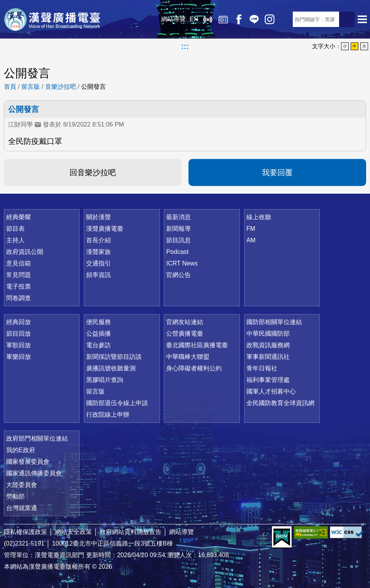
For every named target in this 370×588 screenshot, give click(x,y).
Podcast (177, 252)
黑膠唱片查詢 (105, 380)
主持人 (15, 240)
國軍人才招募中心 (271, 391)
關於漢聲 (98, 217)
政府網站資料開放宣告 (131, 532)
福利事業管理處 (268, 380)
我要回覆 (277, 172)
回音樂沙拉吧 (93, 172)
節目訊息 (178, 240)
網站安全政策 (73, 532)
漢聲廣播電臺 (52, 19)
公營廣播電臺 (185, 334)
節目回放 (19, 334)
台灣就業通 (22, 508)
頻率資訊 (98, 275)
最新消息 (178, 217)
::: (185, 46)
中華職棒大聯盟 (188, 357)
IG (270, 19)
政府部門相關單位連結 (37, 438)
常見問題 (19, 275)
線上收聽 (208, 19)
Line (254, 19)
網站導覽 (173, 19)
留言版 (31, 87)
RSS (285, 19)
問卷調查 (19, 298)
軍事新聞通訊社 (268, 357)
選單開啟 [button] (362, 19)
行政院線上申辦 (108, 415)
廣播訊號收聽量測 (111, 368)
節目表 (15, 229)
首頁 (10, 87)
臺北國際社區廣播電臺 (197, 345)
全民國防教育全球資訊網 (280, 403)
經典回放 (223, 19)
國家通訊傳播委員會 (34, 473)
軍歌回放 (19, 345)
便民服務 (98, 322)
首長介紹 (98, 240)
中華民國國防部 (268, 334)
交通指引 (98, 263)
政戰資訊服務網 (268, 345)
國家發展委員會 (28, 462)
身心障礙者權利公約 (194, 368)
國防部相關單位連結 (274, 322)
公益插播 (98, 334)
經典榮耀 (19, 217)
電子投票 (19, 286)
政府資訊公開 (25, 252)
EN (194, 19)
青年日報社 (262, 368)
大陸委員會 (22, 485)
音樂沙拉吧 (61, 87)
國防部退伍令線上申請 (117, 403)
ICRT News (182, 263)
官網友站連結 (185, 322)
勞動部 (15, 496)
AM (251, 240)
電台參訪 (98, 345)
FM (251, 229)
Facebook (239, 19)
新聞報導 (178, 229)
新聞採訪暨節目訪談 (114, 357)
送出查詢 (347, 19)
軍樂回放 (19, 357)
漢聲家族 (98, 252)
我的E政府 (21, 450)
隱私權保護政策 (25, 532)
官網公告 (178, 275)
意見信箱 (19, 263)
